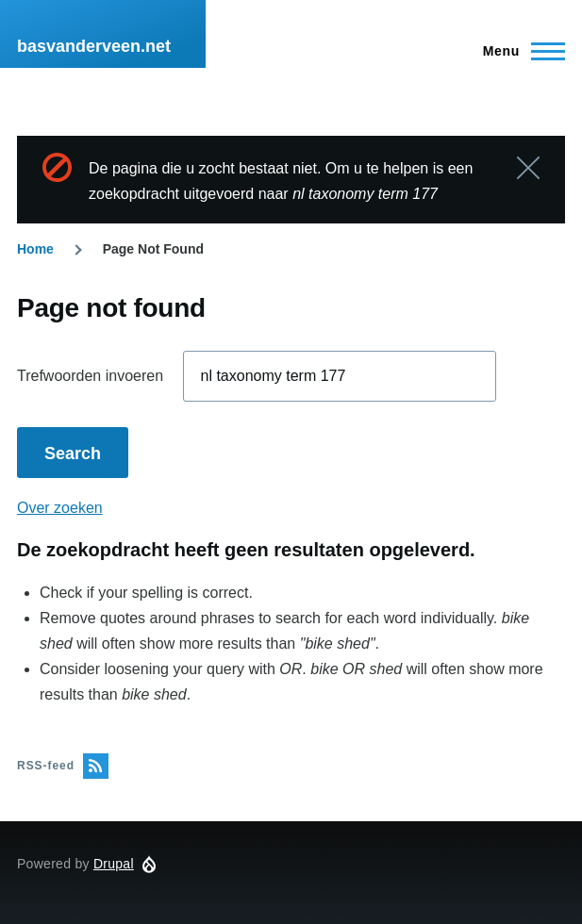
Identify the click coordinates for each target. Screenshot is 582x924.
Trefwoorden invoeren (90, 376)
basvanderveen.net (94, 46)
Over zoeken (60, 508)
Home (35, 249)
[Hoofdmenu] (518, 51)
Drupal (114, 864)
